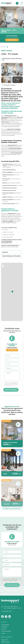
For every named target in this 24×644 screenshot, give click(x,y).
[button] (12, 290)
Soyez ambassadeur (6, 631)
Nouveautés (4, 627)
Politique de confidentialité (11, 579)
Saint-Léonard (6, 30)
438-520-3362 (12, 350)
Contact (3, 633)
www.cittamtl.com (6, 243)
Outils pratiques (5, 625)
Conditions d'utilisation (7, 581)
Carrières (4, 629)
